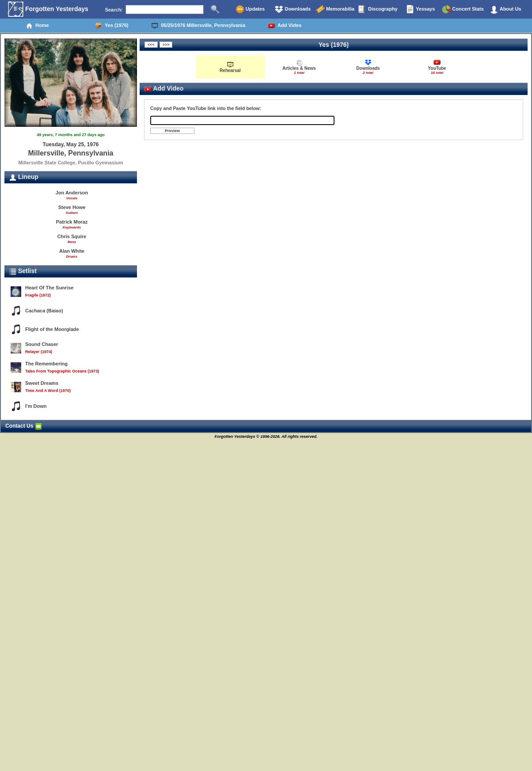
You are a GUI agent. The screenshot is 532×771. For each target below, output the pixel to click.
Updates (250, 9)
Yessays (420, 9)
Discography (378, 9)
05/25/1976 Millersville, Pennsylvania (198, 26)
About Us (505, 9)
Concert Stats (463, 9)
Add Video (285, 26)
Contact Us (24, 426)
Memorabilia (335, 9)
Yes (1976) (112, 26)
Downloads (293, 9)
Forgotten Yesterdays (48, 9)
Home (37, 26)
